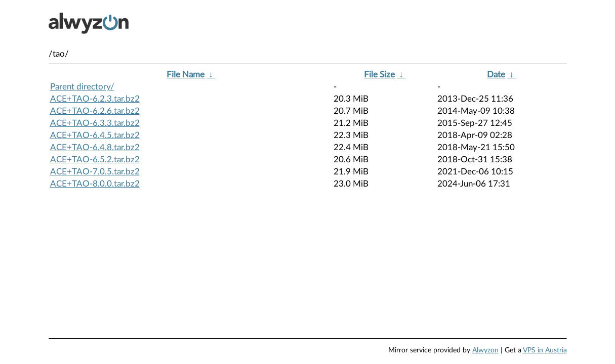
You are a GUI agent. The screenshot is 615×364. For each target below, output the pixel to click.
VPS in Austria (545, 350)
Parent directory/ (82, 87)
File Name (186, 75)
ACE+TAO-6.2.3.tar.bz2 (95, 99)
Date (496, 75)
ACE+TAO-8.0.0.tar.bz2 (95, 184)
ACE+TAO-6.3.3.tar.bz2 (95, 123)
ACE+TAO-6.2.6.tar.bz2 (95, 111)
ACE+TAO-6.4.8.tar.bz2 (95, 147)
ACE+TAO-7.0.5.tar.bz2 (95, 172)
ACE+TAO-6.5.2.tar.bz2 (95, 160)
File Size (379, 75)
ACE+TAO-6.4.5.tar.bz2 (95, 135)
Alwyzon (485, 350)
